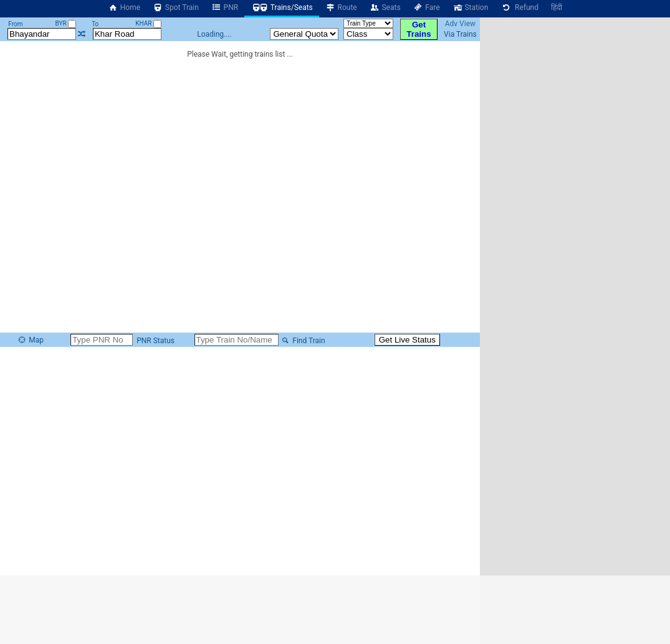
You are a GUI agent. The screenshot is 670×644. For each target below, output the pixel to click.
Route (341, 7)
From (15, 24)
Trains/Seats (282, 7)
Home (124, 7)
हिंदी (557, 7)
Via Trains (460, 34)
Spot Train (176, 7)
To (95, 24)
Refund (519, 7)
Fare (427, 7)
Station (471, 7)
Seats (385, 7)
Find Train (303, 341)
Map (31, 340)
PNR (225, 7)
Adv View (460, 24)
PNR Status (155, 341)
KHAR (148, 23)
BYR (65, 23)
